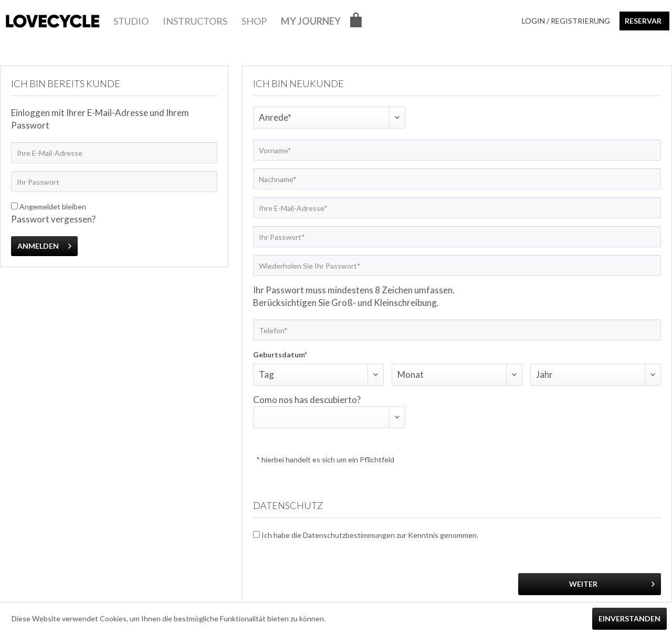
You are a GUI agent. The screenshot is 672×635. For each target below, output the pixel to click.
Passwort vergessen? (53, 219)
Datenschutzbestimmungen (349, 535)
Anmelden (44, 244)
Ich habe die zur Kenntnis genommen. (370, 535)
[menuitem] (131, 21)
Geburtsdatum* (280, 354)
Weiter (612, 582)
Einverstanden (629, 618)
